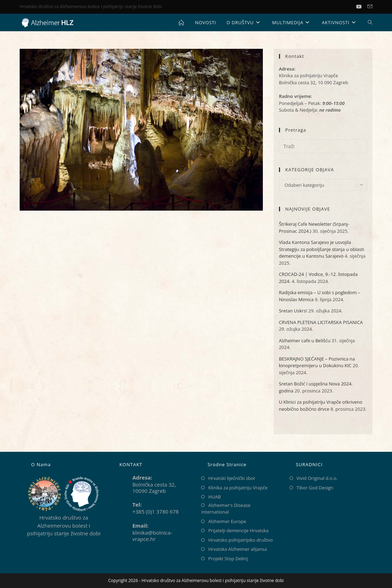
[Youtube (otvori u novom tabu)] (362, 7)
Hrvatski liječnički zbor (232, 478)
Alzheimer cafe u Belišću (305, 341)
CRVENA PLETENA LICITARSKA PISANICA (321, 322)
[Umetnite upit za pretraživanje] (323, 146)
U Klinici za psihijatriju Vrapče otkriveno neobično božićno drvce (321, 405)
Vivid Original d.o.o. (317, 478)
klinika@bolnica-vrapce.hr (152, 536)
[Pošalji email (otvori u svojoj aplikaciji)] (370, 7)
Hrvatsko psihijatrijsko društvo (240, 540)
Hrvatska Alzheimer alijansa (237, 549)
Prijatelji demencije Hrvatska (238, 530)
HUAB (214, 497)
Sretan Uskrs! (293, 311)
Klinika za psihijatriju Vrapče (238, 488)
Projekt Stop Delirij (228, 559)
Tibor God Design (315, 488)
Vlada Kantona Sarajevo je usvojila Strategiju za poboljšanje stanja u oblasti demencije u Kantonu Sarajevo (322, 249)
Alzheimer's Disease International (226, 509)
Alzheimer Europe (227, 521)
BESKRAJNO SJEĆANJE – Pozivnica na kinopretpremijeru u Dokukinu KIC (317, 362)
